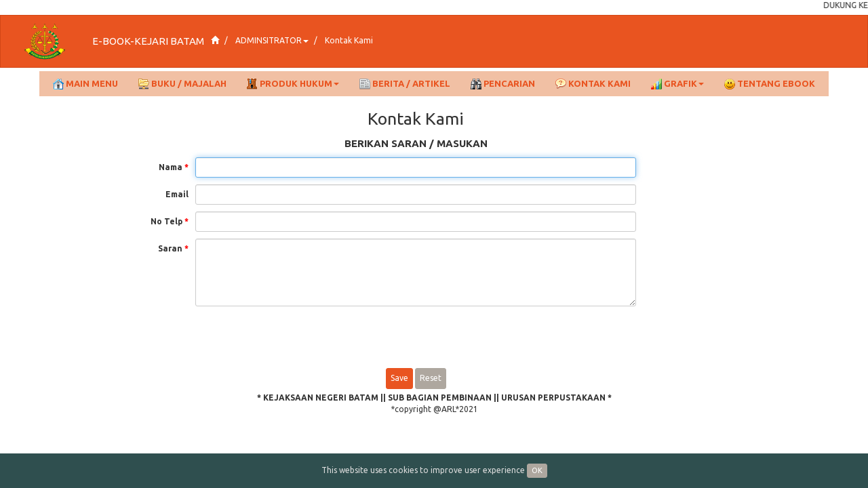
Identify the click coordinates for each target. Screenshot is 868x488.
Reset (431, 378)
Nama (174, 167)
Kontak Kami (349, 40)
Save (399, 378)
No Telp (170, 221)
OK (537, 470)
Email (177, 194)
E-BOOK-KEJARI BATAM (148, 41)
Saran (173, 248)
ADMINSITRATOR (272, 40)
